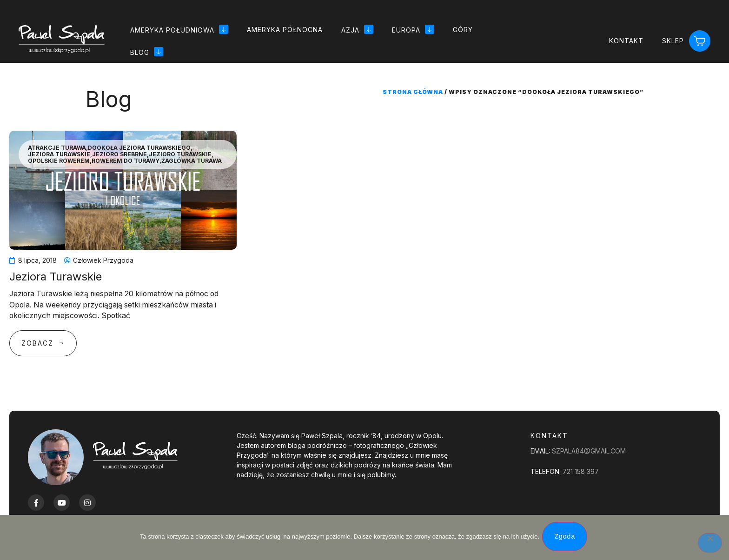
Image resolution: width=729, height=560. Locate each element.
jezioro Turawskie (180, 154)
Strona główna (413, 92)
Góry (463, 30)
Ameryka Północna (285, 30)
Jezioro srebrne (119, 154)
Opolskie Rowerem (59, 161)
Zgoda (567, 538)
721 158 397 (581, 471)
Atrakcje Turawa (57, 148)
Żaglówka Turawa (192, 161)
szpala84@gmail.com (589, 451)
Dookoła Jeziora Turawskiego (139, 148)
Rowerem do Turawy (126, 161)
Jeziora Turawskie (59, 154)
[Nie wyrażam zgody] (710, 544)
